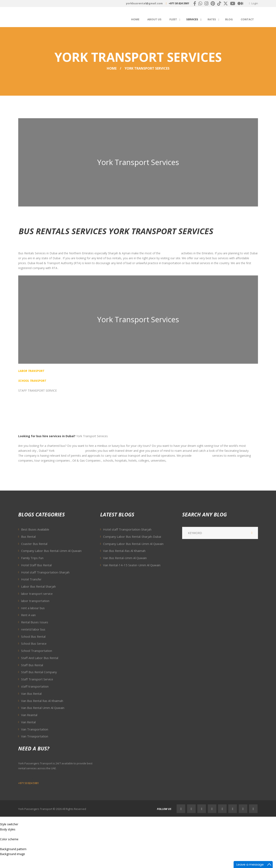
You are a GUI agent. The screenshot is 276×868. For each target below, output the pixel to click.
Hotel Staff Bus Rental (36, 565)
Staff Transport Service (37, 679)
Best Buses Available (35, 529)
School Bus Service (34, 643)
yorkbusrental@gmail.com (144, 3)
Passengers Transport (70, 451)
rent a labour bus (33, 608)
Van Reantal (29, 715)
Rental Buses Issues (35, 622)
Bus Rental (28, 537)
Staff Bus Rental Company (39, 672)
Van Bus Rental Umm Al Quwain (43, 708)
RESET (24, 824)
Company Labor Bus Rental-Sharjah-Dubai (132, 537)
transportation (171, 253)
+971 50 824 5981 (179, 3)
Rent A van (28, 615)
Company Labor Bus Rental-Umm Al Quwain (51, 551)
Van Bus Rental (31, 694)
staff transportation (35, 686)
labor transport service (37, 594)
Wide (13, 834)
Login (255, 3)
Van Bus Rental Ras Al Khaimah (42, 701)
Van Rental (28, 722)
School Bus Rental (33, 636)
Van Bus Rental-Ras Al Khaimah (124, 551)
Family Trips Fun (32, 558)
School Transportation (37, 651)
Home (112, 68)
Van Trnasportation (35, 736)
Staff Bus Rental (32, 665)
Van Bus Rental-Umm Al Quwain (125, 558)
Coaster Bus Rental (34, 544)
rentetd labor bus (33, 629)
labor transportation (35, 601)
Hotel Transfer (31, 579)
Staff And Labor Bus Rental (40, 658)
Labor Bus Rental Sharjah (38, 586)
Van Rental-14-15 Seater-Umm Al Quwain (132, 565)
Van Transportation (35, 729)
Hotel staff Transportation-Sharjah (45, 572)
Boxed (4, 834)
